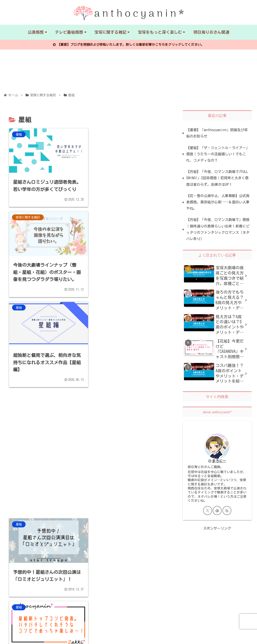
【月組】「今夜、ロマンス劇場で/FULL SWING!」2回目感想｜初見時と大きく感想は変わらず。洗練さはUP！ (217, 178)
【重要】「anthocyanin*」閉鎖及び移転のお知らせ (217, 133)
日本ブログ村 (105, 636)
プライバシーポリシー (24, 636)
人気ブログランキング (149, 636)
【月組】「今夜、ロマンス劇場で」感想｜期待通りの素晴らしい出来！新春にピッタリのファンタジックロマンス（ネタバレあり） (218, 229)
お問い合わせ (68, 636)
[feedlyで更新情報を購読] (217, 511)
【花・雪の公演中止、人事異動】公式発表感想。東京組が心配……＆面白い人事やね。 (218, 202)
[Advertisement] (128, 273)
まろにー (219, 461)
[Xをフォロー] (208, 511)
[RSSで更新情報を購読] (227, 511)
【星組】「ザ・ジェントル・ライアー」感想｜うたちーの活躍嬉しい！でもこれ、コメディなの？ (218, 154)
